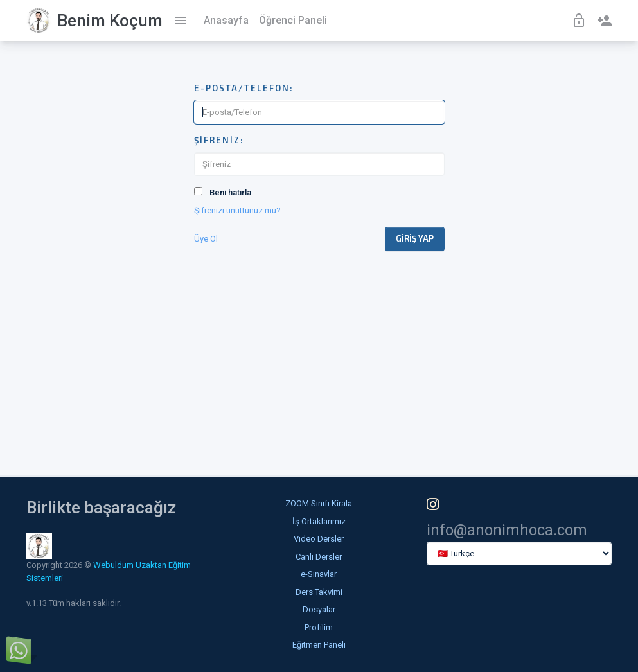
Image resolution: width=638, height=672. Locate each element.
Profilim (319, 627)
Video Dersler (319, 539)
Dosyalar (319, 609)
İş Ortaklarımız (319, 521)
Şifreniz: (219, 140)
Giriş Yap (415, 238)
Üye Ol (206, 239)
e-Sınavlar (319, 574)
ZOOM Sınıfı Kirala (319, 503)
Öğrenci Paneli (293, 20)
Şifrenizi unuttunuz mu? (237, 210)
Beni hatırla (230, 192)
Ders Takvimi (319, 592)
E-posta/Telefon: (244, 88)
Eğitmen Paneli (319, 645)
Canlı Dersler (319, 557)
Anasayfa (226, 20)
